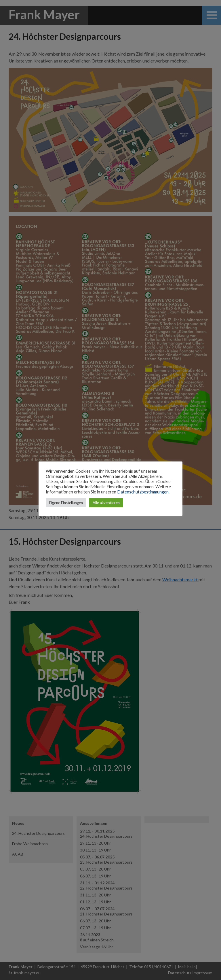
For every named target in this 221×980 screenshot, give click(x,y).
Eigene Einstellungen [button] (66, 503)
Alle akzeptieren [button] (106, 503)
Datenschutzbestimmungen (143, 492)
